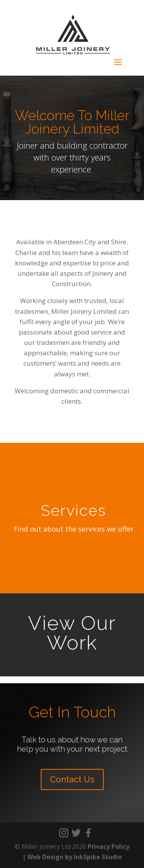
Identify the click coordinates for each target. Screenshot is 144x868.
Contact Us (72, 779)
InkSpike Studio (98, 857)
